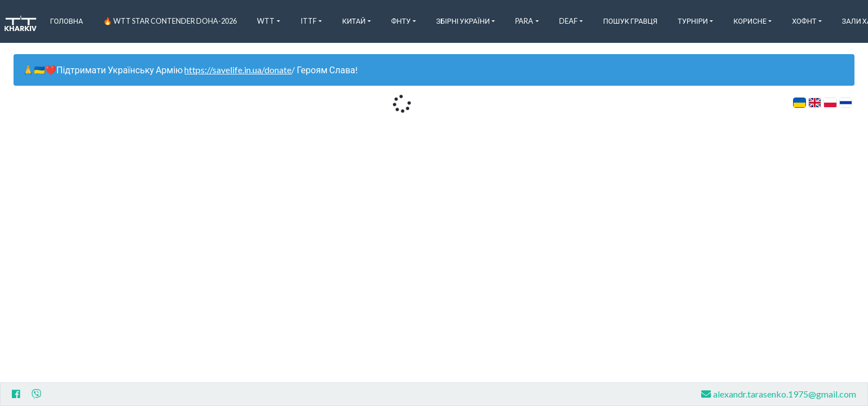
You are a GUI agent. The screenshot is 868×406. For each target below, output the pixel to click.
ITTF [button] (309, 21)
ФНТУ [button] (401, 21)
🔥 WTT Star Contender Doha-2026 (170, 21)
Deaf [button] (568, 21)
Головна (67, 21)
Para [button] (524, 21)
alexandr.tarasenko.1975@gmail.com (779, 394)
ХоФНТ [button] (804, 21)
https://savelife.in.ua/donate (238, 70)
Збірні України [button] (463, 21)
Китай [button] (354, 21)
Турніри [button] (693, 21)
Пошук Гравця (630, 21)
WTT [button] (266, 21)
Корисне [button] (750, 21)
